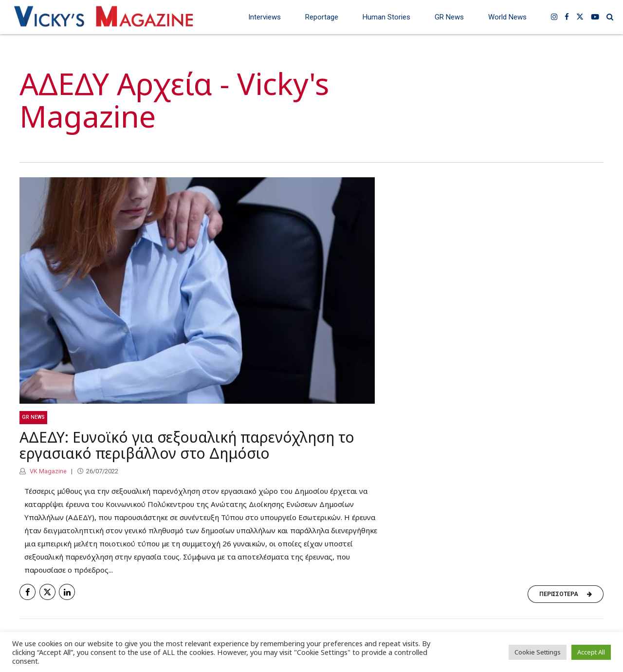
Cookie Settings (538, 652)
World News (507, 17)
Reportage (322, 17)
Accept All (591, 652)
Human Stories (386, 17)
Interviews (265, 17)
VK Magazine (47, 471)
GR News (449, 17)
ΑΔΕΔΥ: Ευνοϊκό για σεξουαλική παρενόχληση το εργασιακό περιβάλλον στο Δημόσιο (187, 446)
